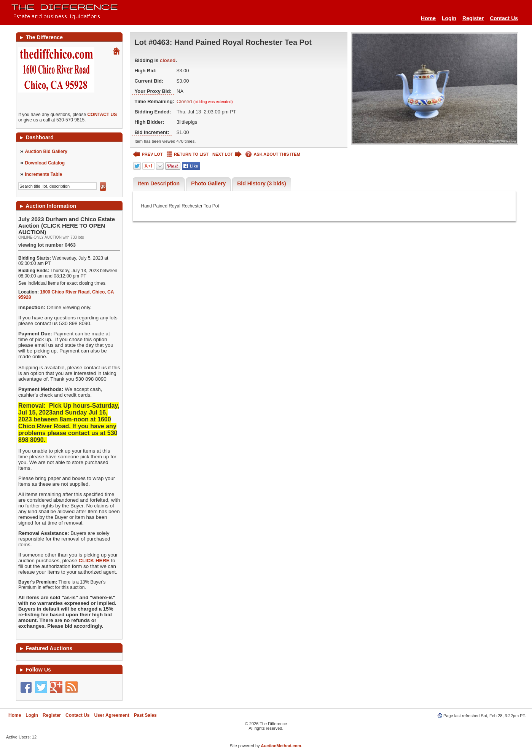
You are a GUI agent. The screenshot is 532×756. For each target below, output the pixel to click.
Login (449, 18)
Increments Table (43, 174)
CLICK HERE (94, 561)
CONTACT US (102, 115)
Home (428, 18)
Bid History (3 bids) (261, 183)
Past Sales (145, 715)
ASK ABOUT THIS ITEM (273, 154)
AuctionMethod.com (281, 746)
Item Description (159, 183)
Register (473, 18)
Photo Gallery (208, 183)
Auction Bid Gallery (46, 152)
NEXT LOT (227, 154)
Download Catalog (45, 163)
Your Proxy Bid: (153, 91)
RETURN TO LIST (188, 154)
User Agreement (111, 715)
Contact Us (504, 18)
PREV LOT (148, 154)
